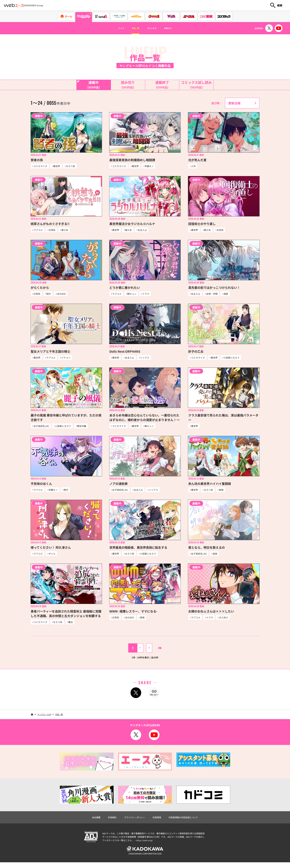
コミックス (153, 28)
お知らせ (175, 28)
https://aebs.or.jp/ (145, 845)
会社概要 (87, 821)
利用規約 (105, 821)
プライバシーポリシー (132, 821)
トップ (114, 28)
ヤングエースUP (44, 718)
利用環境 (158, 821)
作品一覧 (132, 28)
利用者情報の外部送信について (190, 821)
